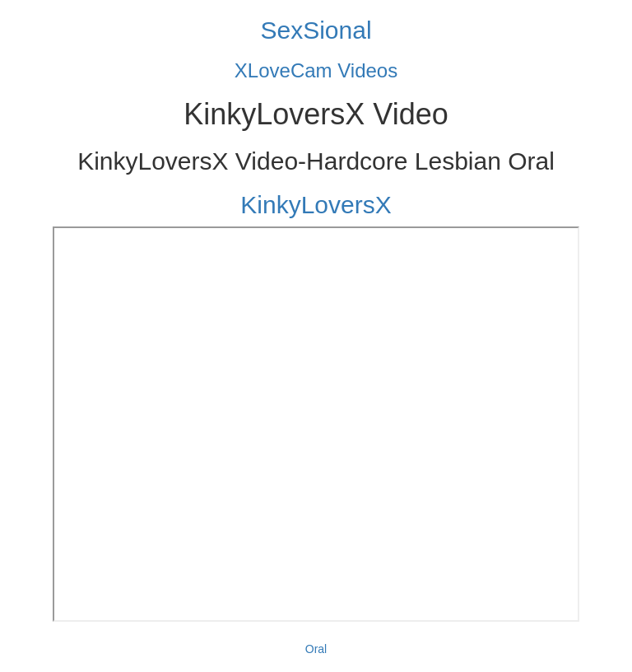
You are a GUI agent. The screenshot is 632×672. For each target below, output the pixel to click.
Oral (316, 649)
